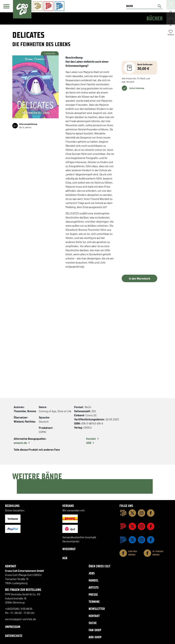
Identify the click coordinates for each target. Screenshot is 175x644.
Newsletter (97, 609)
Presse (93, 595)
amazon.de (20, 443)
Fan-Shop (95, 630)
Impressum (13, 627)
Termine (94, 602)
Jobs (92, 573)
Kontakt (91, 439)
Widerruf (69, 549)
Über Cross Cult (99, 566)
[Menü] (6, 6)
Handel (94, 580)
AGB (89, 443)
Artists (94, 587)
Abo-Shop (95, 637)
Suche (93, 623)
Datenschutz (14, 636)
